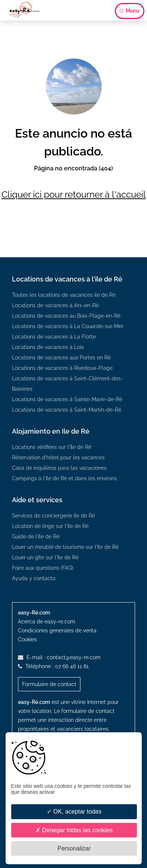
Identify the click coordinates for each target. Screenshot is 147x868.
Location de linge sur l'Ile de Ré (50, 526)
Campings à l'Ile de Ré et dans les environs (65, 478)
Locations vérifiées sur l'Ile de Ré (52, 447)
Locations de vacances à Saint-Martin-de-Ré (67, 410)
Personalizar (74, 848)
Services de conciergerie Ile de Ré (53, 516)
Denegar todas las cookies (74, 830)
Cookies (27, 639)
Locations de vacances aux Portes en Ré (61, 358)
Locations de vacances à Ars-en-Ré (55, 305)
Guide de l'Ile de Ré (36, 537)
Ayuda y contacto (34, 578)
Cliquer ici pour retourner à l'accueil (74, 194)
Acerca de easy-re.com (47, 622)
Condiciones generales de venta (57, 630)
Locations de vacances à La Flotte (54, 337)
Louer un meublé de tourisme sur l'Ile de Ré (65, 547)
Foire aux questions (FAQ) (43, 568)
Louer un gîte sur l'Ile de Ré (45, 557)
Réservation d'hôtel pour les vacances (58, 457)
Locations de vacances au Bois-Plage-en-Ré (66, 316)
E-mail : (59, 657)
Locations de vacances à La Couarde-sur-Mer (68, 326)
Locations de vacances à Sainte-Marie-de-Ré (67, 399)
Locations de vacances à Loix (48, 347)
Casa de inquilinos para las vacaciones (59, 468)
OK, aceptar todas (74, 812)
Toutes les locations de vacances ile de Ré (64, 295)
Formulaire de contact (49, 684)
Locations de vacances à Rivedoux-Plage (62, 368)
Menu (130, 11)
